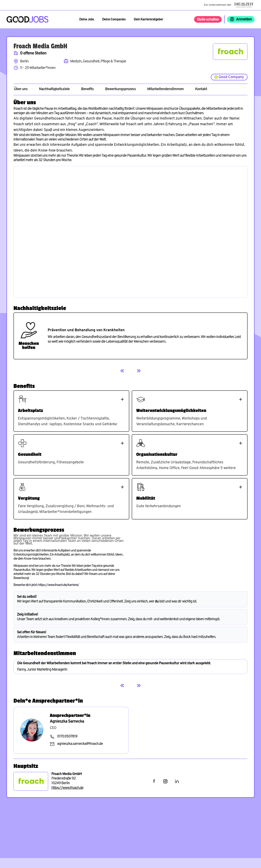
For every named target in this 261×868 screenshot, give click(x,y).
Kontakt (201, 89)
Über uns (21, 89)
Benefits (87, 89)
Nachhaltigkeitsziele (54, 89)
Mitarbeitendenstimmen (165, 89)
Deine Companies (114, 20)
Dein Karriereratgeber (148, 20)
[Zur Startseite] (27, 19)
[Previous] (122, 371)
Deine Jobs (87, 20)
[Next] (139, 371)
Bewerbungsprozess (120, 89)
